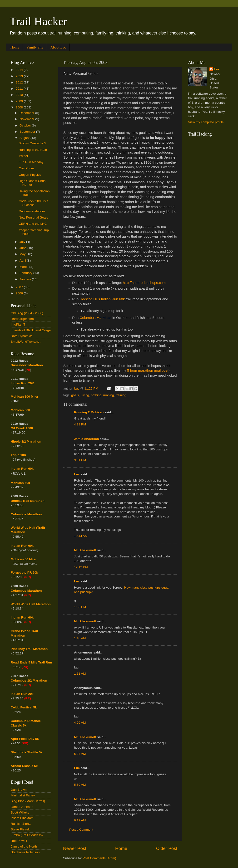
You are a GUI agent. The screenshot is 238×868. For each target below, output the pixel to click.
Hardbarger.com (22, 319)
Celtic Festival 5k (24, 707)
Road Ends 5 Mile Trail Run (31, 662)
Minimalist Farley (23, 795)
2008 (20, 107)
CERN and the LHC (33, 224)
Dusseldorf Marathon (27, 365)
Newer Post (75, 848)
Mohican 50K (21, 410)
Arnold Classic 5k (24, 766)
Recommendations (32, 211)
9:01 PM (80, 460)
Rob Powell (19, 841)
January (26, 279)
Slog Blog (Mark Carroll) (28, 801)
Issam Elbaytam (22, 818)
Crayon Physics (30, 175)
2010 (20, 95)
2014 (20, 70)
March (24, 267)
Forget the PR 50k (24, 573)
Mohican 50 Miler (24, 559)
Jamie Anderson (87, 439)
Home (15, 47)
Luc (77, 474)
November (27, 119)
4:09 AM (80, 723)
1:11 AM (80, 674)
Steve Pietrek (20, 829)
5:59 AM (80, 785)
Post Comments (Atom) (99, 858)
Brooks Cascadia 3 (32, 143)
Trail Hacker (38, 21)
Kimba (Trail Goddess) (27, 835)
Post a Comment (81, 830)
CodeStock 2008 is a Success (34, 203)
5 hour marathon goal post (148, 371)
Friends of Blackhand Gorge (31, 330)
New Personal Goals (33, 217)
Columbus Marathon (95, 318)
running (108, 395)
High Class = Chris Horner (32, 183)
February (26, 273)
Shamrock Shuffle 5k (27, 752)
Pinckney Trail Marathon (29, 649)
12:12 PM (81, 567)
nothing (96, 395)
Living (85, 395)
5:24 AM (80, 754)
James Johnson (22, 807)
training (121, 395)
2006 (20, 293)
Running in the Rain (33, 150)
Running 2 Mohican (89, 412)
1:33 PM (80, 607)
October (26, 125)
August (25, 138)
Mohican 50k (20, 483)
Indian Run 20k (22, 694)
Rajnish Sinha (21, 824)
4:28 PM (80, 424)
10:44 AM (81, 536)
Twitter (24, 156)
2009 (20, 101)
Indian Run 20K (22, 383)
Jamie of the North (24, 846)
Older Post (167, 848)
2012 (20, 82)
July (23, 242)
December (27, 113)
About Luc (58, 47)
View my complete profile (206, 122)
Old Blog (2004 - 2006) (27, 313)
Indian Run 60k (22, 546)
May (23, 254)
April (23, 261)
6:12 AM (80, 820)
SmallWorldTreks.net (26, 342)
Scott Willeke (20, 812)
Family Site (35, 47)
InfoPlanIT (18, 324)
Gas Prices (27, 168)
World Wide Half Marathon (31, 604)
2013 (20, 76)
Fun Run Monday (31, 162)
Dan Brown (19, 790)
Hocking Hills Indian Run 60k (102, 299)
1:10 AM (80, 638)
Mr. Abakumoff (85, 550)
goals (75, 395)
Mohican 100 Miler (25, 397)
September (28, 132)
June (23, 248)
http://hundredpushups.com (144, 283)
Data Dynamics (22, 336)
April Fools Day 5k (25, 739)
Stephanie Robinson (25, 852)
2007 (20, 287)
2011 (20, 89)
